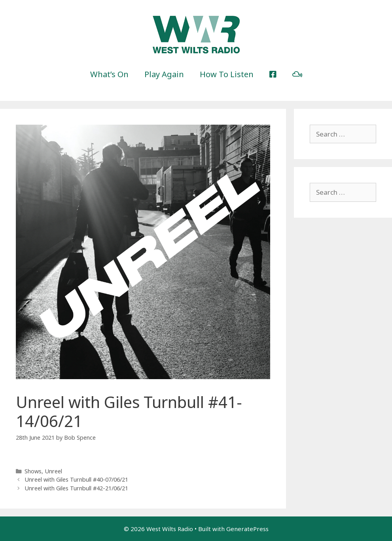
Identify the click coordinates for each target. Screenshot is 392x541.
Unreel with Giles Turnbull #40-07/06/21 (76, 479)
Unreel (53, 471)
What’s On (109, 74)
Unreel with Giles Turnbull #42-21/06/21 (76, 488)
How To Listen (227, 74)
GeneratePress (247, 529)
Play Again (164, 74)
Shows (33, 471)
